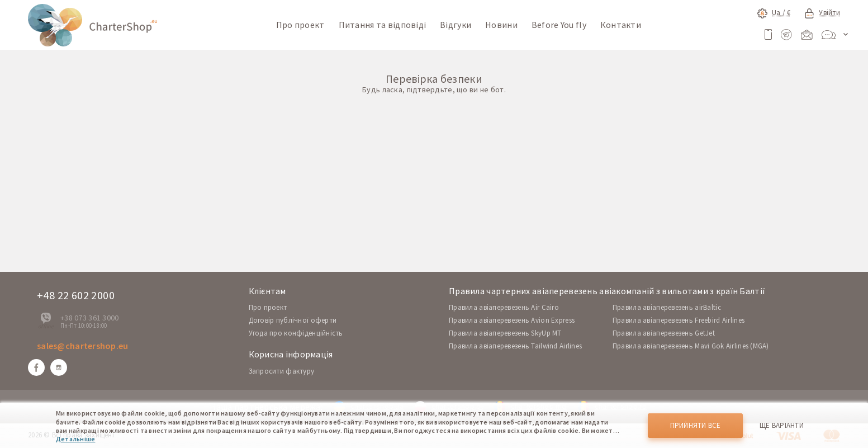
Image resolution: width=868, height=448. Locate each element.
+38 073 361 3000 (89, 318)
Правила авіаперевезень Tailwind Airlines (515, 346)
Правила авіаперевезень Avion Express (512, 320)
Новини (501, 25)
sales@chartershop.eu (83, 346)
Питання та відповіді (383, 25)
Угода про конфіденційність (296, 333)
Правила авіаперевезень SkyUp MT (505, 333)
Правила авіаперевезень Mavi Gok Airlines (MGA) (691, 346)
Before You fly (559, 25)
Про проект (300, 25)
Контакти (621, 25)
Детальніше (75, 439)
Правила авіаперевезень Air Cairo (504, 307)
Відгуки (456, 25)
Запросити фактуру (282, 371)
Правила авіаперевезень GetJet (664, 333)
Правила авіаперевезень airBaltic (667, 307)
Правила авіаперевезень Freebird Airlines (679, 320)
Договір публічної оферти (293, 320)
